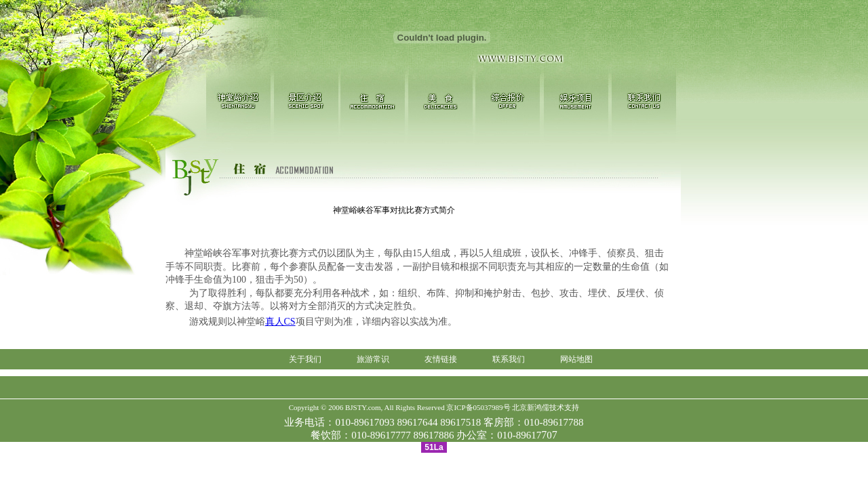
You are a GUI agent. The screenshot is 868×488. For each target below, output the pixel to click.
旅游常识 (373, 359)
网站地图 (576, 359)
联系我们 (509, 359)
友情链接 (441, 359)
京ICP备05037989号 (478, 407)
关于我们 (305, 359)
